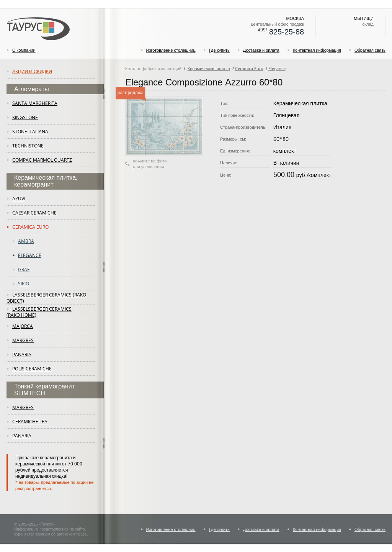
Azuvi (19, 198)
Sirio (24, 283)
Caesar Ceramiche (34, 213)
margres (23, 340)
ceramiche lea (30, 421)
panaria (22, 354)
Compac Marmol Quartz (42, 160)
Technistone (28, 146)
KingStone (25, 117)
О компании (24, 50)
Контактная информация (317, 50)
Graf (24, 269)
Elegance (30, 255)
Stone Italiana (30, 131)
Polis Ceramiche (32, 369)
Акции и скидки (32, 71)
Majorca (23, 326)
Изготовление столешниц (171, 50)
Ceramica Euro (30, 227)
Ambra (26, 241)
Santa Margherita (35, 103)
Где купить (219, 50)
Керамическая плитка (209, 68)
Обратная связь (370, 50)
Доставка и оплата (261, 50)
